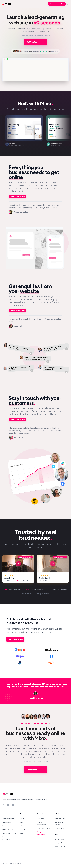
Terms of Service (60, 839)
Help (21, 822)
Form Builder (7, 826)
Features (6, 814)
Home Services (60, 819)
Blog (21, 833)
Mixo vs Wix (41, 819)
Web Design (7, 822)
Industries (23, 830)
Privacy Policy (59, 843)
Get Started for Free (57, 4)
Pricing (22, 819)
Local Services (59, 828)
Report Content (60, 847)
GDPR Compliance (9, 830)
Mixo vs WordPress (43, 828)
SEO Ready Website (9, 833)
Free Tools (23, 837)
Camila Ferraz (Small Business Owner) (36, 761)
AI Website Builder (9, 819)
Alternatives (42, 814)
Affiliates (23, 826)
